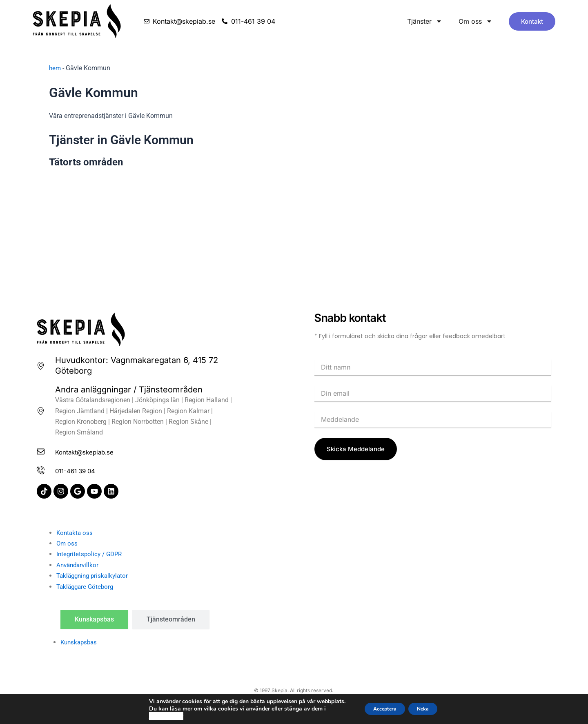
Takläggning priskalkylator (95, 576)
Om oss (476, 21)
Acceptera (381, 709)
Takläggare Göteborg (87, 587)
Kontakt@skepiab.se (98, 450)
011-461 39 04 (86, 470)
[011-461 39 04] (42, 470)
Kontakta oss (75, 533)
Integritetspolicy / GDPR (91, 554)
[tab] (94, 619)
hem (55, 68)
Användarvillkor (79, 565)
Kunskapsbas (80, 642)
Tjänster (425, 21)
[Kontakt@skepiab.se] (42, 450)
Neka (428, 709)
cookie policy (156, 716)
